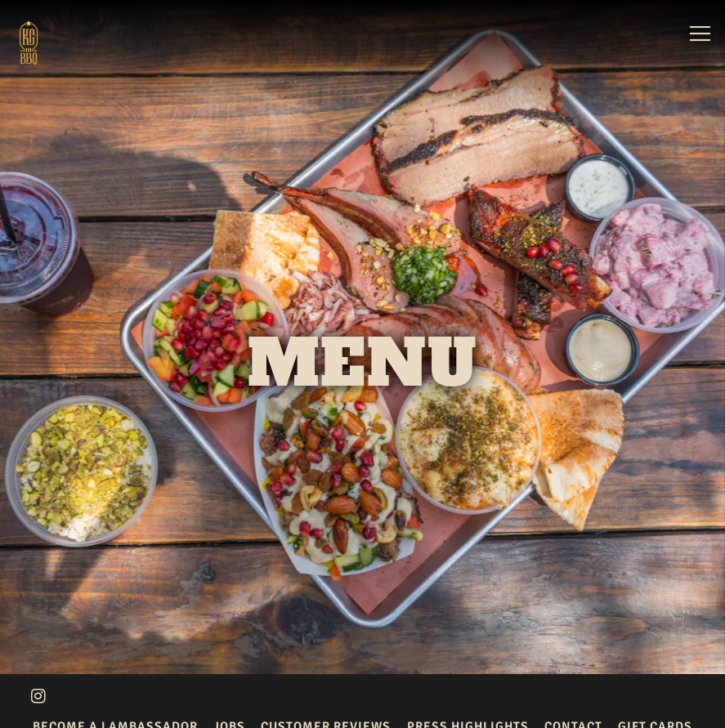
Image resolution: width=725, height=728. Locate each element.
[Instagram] (38, 691)
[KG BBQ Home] (52, 42)
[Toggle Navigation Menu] (700, 33)
